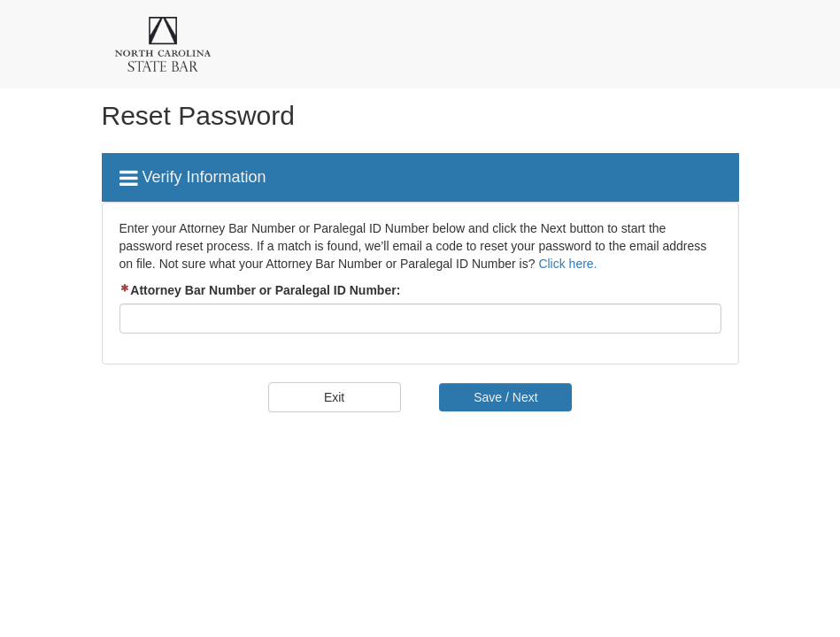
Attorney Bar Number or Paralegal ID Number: (260, 290)
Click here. (567, 264)
